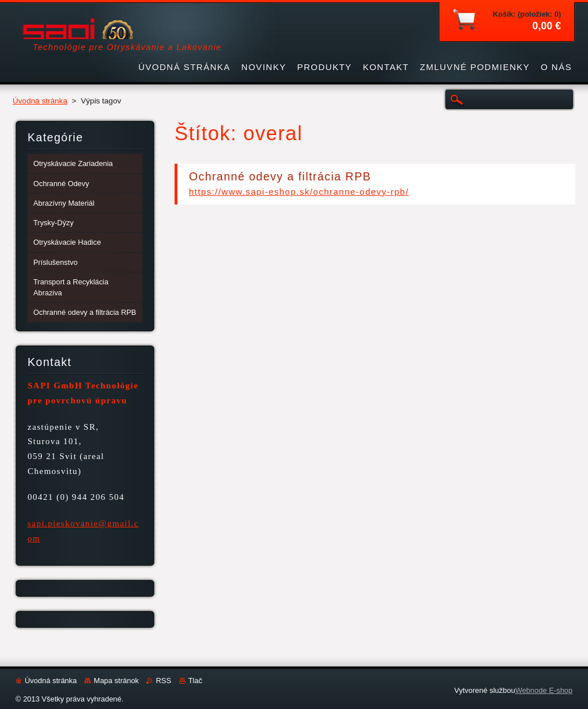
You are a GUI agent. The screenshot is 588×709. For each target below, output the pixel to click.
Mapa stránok (116, 681)
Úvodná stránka (40, 101)
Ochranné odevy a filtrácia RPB (280, 176)
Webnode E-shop (544, 690)
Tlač (195, 681)
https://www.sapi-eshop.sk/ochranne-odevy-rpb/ (299, 192)
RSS (163, 681)
